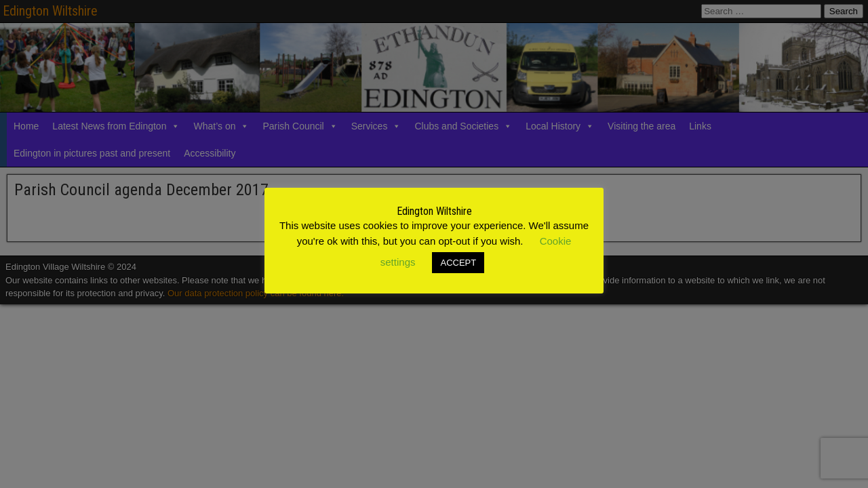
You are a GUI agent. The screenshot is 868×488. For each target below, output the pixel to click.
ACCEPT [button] (458, 263)
